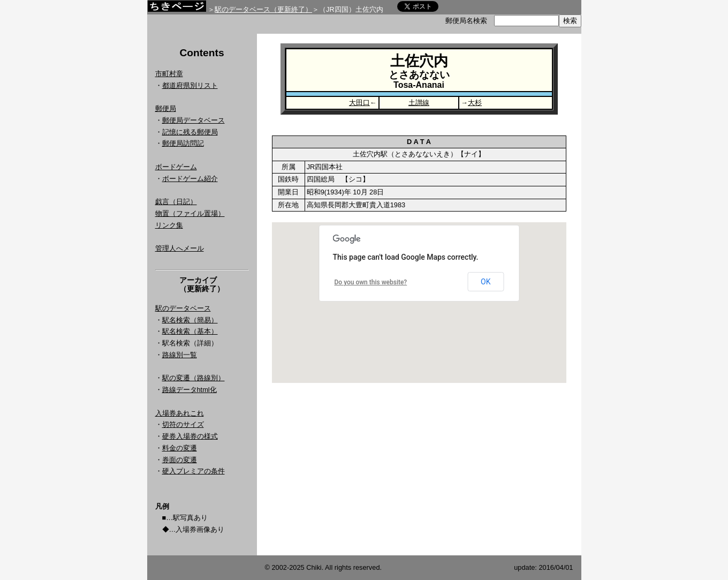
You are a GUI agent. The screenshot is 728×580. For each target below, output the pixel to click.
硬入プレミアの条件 (194, 471)
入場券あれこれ (180, 413)
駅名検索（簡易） (190, 320)
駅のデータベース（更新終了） (263, 9)
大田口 (359, 103)
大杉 (475, 103)
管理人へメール (180, 248)
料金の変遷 (180, 448)
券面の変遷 (180, 460)
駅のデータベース (183, 308)
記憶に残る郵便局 (190, 132)
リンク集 (169, 225)
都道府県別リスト (190, 85)
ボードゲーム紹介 (190, 179)
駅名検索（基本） (190, 331)
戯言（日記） (176, 202)
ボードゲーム (176, 167)
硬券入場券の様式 (190, 436)
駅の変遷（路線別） (194, 378)
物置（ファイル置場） (190, 213)
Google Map (419, 303)
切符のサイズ (183, 424)
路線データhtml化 (189, 390)
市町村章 (169, 74)
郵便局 (166, 108)
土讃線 (419, 103)
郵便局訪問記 (183, 143)
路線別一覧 (180, 355)
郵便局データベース (194, 120)
